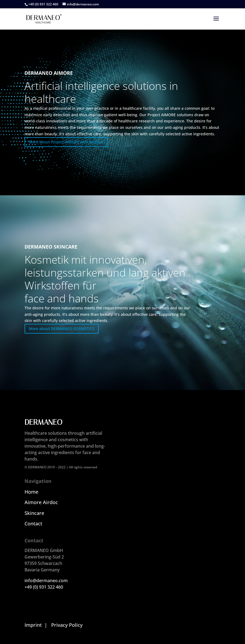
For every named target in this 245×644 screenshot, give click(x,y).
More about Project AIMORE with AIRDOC (66, 142)
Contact (33, 523)
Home (31, 492)
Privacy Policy (67, 625)
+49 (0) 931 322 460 (44, 587)
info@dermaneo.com (46, 581)
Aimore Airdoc (41, 502)
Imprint (33, 625)
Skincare (34, 513)
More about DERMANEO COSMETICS (62, 329)
